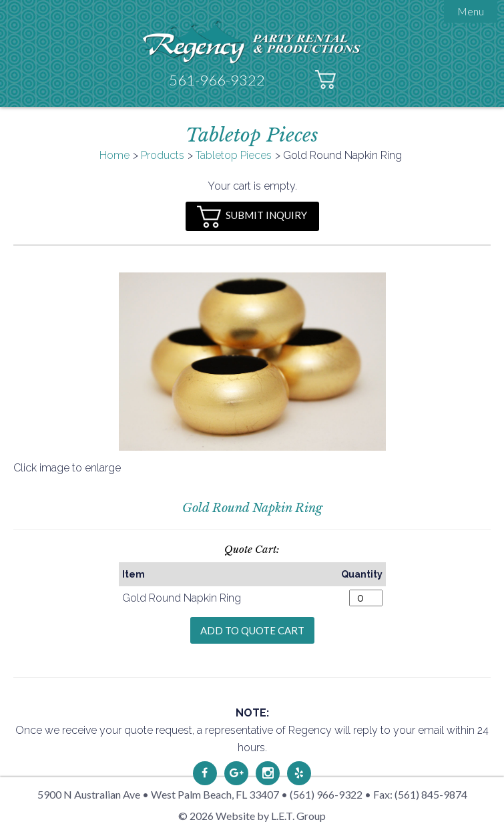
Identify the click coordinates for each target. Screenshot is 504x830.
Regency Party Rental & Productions (252, 42)
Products (163, 155)
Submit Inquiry (252, 217)
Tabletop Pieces (234, 155)
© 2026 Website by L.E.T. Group (252, 816)
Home (114, 155)
